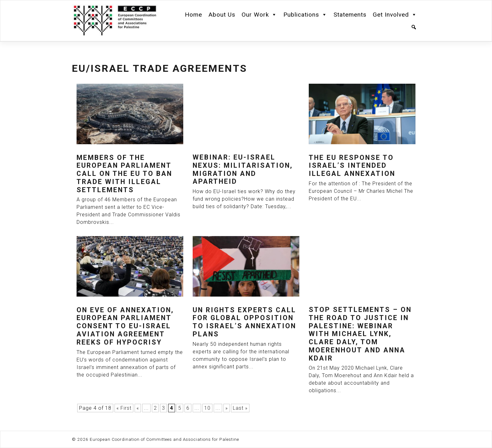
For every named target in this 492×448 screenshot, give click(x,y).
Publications (305, 15)
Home (193, 15)
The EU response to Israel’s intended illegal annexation (352, 166)
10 (207, 408)
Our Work (259, 15)
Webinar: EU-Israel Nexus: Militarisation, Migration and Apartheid (243, 169)
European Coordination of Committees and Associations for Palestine (164, 439)
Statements (350, 15)
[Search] (414, 27)
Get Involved (395, 15)
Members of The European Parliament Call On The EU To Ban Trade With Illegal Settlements (124, 174)
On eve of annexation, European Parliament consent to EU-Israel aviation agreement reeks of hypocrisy (125, 326)
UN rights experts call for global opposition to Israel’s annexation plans (244, 322)
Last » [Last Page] (240, 408)
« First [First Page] (124, 408)
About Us (222, 15)
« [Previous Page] (138, 408)
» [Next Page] (227, 408)
